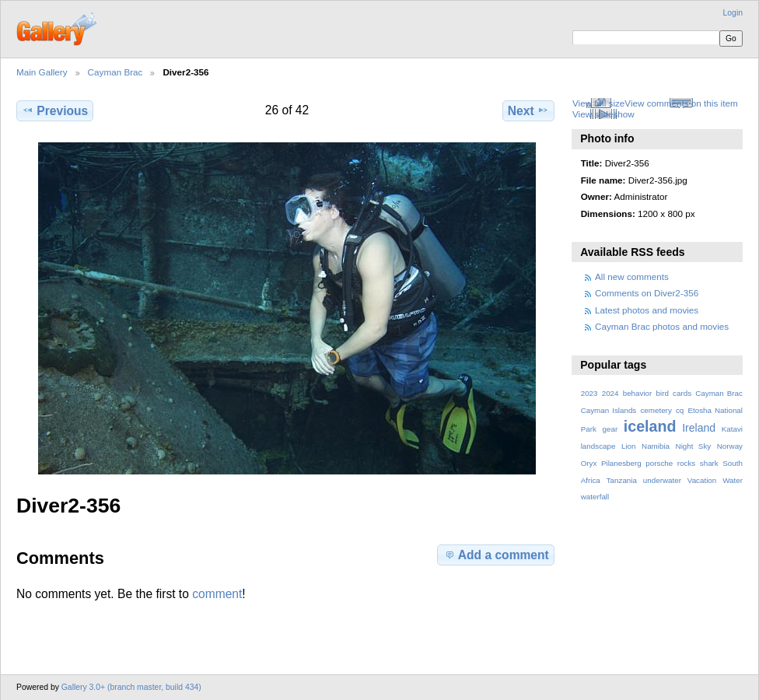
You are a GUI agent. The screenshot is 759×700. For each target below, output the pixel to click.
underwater (662, 480)
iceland (650, 426)
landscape (598, 446)
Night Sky (694, 446)
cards (682, 393)
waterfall (595, 497)
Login (733, 13)
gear (610, 429)
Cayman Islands (609, 410)
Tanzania (622, 480)
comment (217, 594)
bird (663, 393)
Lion (629, 446)
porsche (659, 463)
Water (733, 480)
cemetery (656, 410)
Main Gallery (42, 72)
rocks (686, 463)
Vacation (702, 480)
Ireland (699, 428)
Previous (55, 110)
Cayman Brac (115, 72)
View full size (598, 103)
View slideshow (603, 114)
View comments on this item (681, 103)
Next (528, 110)
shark (709, 463)
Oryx (589, 463)
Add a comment (496, 555)
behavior (638, 393)
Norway (730, 446)
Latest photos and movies (647, 310)
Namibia (656, 446)
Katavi (732, 429)
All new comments (632, 276)
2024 (610, 393)
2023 (589, 393)
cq (680, 410)
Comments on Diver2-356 (647, 293)
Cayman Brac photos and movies (662, 326)
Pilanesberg (621, 463)
